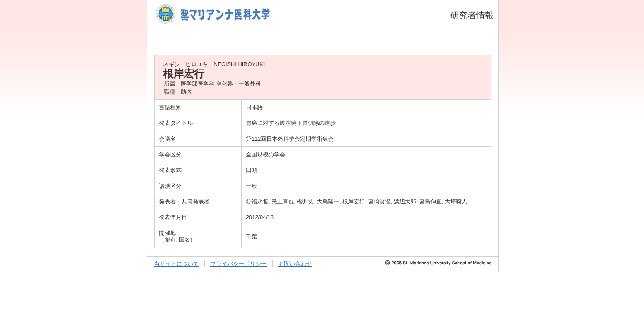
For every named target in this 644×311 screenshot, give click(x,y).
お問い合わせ (295, 264)
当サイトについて (176, 264)
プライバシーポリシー (239, 264)
